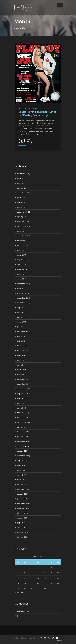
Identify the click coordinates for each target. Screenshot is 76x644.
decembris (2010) (23, 379)
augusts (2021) (23, 202)
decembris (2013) (23, 298)
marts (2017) (22, 255)
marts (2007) (22, 480)
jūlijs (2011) (21, 355)
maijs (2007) (22, 470)
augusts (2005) (23, 518)
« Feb (17, 593)
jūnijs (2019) (22, 231)
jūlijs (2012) (21, 341)
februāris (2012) (23, 346)
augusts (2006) (23, 494)
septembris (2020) (24, 212)
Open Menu (60, 5)
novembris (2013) (24, 303)
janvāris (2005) (23, 537)
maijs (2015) (22, 279)
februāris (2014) (23, 293)
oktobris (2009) (23, 417)
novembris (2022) (24, 193)
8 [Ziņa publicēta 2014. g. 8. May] (38, 573)
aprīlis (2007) (22, 475)
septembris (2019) (24, 226)
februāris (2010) (23, 413)
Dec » (22, 593)
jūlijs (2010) (21, 398)
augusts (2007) (23, 461)
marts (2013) (22, 322)
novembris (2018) (24, 236)
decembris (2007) (23, 456)
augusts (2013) (23, 308)
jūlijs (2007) (21, 465)
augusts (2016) (23, 260)
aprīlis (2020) (22, 217)
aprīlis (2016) (22, 265)
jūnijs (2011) (22, 360)
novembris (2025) (24, 174)
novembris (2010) (24, 384)
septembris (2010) (24, 389)
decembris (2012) (23, 331)
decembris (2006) (23, 489)
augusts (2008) (23, 451)
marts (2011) (22, 370)
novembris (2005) (24, 508)
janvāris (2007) (23, 484)
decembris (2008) (23, 441)
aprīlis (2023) (22, 188)
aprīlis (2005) (22, 527)
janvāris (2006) (23, 499)
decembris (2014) (23, 284)
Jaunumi (20, 616)
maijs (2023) (22, 183)
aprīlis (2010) (22, 408)
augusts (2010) (23, 394)
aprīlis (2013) (22, 317)
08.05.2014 (22, 108)
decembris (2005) (23, 504)
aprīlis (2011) (22, 365)
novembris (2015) (24, 269)
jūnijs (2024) (22, 178)
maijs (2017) (22, 250)
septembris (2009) (24, 422)
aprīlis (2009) (22, 427)
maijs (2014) (22, 288)
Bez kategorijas (23, 611)
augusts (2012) (23, 336)
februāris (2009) (23, 432)
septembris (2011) (24, 351)
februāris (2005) (23, 532)
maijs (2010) (22, 403)
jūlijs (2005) (21, 523)
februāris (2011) (23, 374)
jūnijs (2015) (22, 274)
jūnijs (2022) (22, 198)
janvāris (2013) (23, 327)
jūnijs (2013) (22, 312)
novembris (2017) (24, 241)
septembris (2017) (24, 245)
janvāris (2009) (23, 437)
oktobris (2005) (23, 513)
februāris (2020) (23, 221)
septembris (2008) (24, 446)
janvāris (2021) (23, 207)
